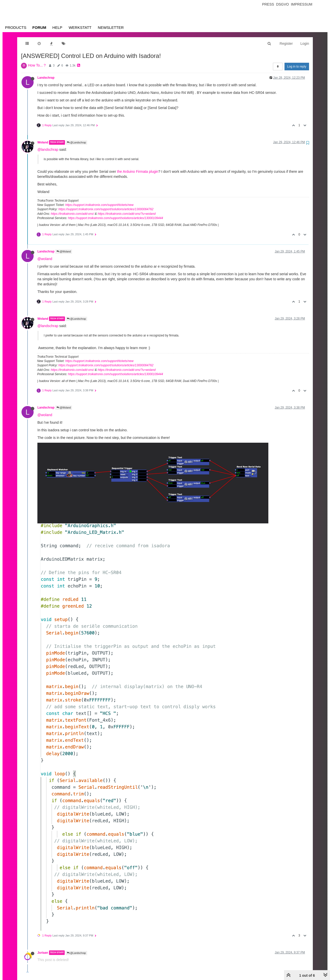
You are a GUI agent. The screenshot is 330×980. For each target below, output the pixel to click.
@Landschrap (76, 143)
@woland (45, 259)
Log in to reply (297, 67)
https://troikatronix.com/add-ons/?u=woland (126, 214)
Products (16, 27)
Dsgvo (283, 4)
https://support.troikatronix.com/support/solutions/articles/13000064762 (106, 209)
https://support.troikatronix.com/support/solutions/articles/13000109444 (115, 218)
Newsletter (111, 27)
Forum (39, 27)
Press (268, 4)
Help (57, 27)
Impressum (302, 4)
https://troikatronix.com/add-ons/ (72, 214)
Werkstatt (80, 27)
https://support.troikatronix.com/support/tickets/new (99, 205)
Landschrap (46, 78)
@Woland (64, 252)
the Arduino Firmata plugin (138, 172)
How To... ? (37, 65)
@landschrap (48, 150)
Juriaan (43, 953)
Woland (43, 142)
